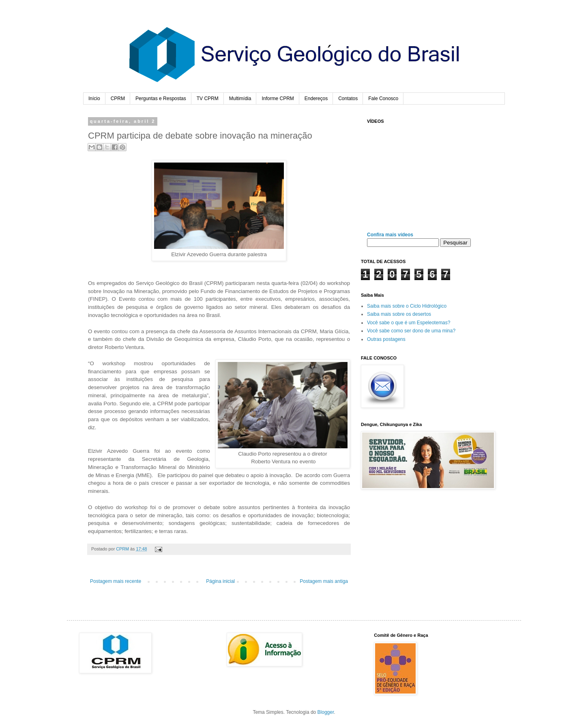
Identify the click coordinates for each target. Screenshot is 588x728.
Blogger (326, 712)
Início (94, 98)
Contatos (348, 98)
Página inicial (220, 581)
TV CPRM (208, 98)
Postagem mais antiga (324, 581)
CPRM (118, 98)
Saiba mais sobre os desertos (399, 314)
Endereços (316, 98)
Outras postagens (386, 339)
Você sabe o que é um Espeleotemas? (409, 323)
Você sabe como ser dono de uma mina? (411, 331)
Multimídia (240, 98)
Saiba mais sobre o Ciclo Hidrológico (407, 306)
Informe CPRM (278, 98)
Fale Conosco (383, 98)
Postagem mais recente (116, 581)
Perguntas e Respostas (161, 98)
